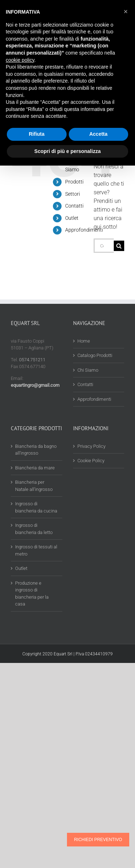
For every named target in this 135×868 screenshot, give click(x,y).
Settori (73, 194)
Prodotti (74, 182)
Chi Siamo (88, 370)
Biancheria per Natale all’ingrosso (34, 486)
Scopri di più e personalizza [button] (67, 151)
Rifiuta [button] (37, 134)
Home (84, 341)
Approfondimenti (84, 230)
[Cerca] (119, 246)
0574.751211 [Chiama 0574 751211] (32, 360)
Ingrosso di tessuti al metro (36, 550)
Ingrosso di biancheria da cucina (36, 507)
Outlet (72, 218)
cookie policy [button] (20, 60)
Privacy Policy (91, 446)
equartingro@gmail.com (35, 385)
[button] (126, 11)
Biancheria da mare (35, 468)
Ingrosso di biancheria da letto (34, 529)
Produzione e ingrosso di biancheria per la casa (32, 594)
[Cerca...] (104, 246)
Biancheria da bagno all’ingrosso (36, 450)
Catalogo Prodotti (95, 355)
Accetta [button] (98, 134)
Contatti (74, 206)
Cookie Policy (91, 461)
